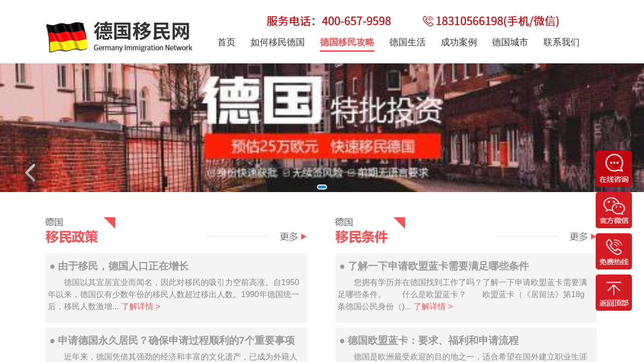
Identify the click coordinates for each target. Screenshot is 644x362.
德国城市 (510, 42)
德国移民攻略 (347, 42)
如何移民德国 (278, 42)
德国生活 (408, 42)
